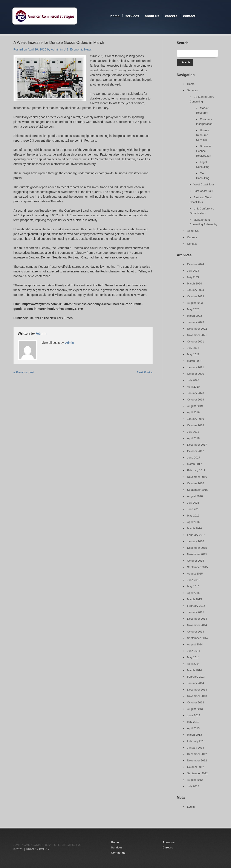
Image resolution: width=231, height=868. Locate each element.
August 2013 (195, 709)
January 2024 (196, 290)
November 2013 (197, 696)
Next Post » (145, 372)
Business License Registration (204, 151)
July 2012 (193, 786)
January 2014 (196, 683)
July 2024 (193, 271)
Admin (55, 49)
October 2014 (196, 632)
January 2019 (196, 419)
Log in (191, 807)
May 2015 (193, 586)
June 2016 (194, 509)
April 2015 (194, 593)
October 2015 (196, 561)
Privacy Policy (38, 849)
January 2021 (196, 367)
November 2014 (197, 625)
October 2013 (196, 702)
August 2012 (195, 780)
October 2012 (196, 767)
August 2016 (195, 496)
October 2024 (196, 264)
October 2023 (196, 296)
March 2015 (195, 599)
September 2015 (197, 567)
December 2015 (197, 548)
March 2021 (195, 361)
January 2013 (196, 748)
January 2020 (196, 393)
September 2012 (197, 773)
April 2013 (194, 728)
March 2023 (195, 316)
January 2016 (196, 541)
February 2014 (196, 677)
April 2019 (194, 412)
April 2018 (194, 438)
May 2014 (193, 657)
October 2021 (196, 342)
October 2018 (196, 425)
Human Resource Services (203, 135)
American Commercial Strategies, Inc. (48, 845)
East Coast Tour (203, 191)
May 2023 (193, 309)
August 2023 (195, 303)
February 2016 (196, 535)
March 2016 (195, 528)
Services (132, 16)
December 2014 (197, 619)
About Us (152, 16)
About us (169, 842)
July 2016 (193, 503)
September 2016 (197, 490)
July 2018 (193, 432)
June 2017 (194, 458)
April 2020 (194, 387)
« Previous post (24, 372)
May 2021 (193, 354)
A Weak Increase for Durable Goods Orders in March (59, 43)
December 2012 (197, 754)
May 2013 (193, 722)
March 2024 (195, 283)
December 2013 (197, 690)
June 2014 (194, 651)
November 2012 (197, 760)
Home (115, 16)
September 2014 (197, 638)
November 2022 (197, 329)
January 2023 (196, 322)
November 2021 (197, 335)
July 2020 (193, 380)
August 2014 (195, 644)
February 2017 (196, 470)
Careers (171, 16)
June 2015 (194, 580)
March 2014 (195, 670)
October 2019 (196, 400)
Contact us (118, 853)
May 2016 (193, 516)
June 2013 (194, 715)
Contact (189, 16)
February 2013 (196, 741)
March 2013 (195, 735)
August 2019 (195, 406)
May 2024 (193, 277)
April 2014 (194, 664)
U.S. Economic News (77, 49)
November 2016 (197, 477)
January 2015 (196, 612)
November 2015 (197, 554)
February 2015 (196, 606)
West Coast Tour (204, 184)
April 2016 (194, 522)
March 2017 (195, 464)
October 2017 (196, 451)
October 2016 (196, 483)
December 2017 (197, 445)
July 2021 (193, 348)
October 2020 (196, 374)
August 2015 (195, 574)
